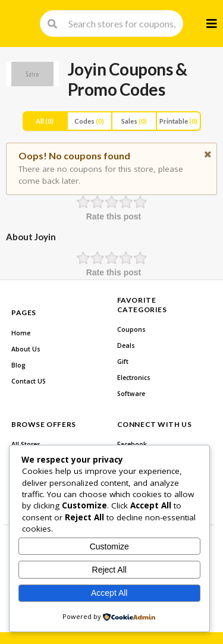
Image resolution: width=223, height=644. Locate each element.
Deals (126, 345)
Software (131, 394)
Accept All (109, 593)
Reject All (109, 570)
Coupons (131, 329)
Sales (134, 121)
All (45, 121)
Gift (123, 362)
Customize (109, 546)
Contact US (29, 381)
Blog (18, 365)
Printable (178, 121)
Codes (89, 121)
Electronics (134, 378)
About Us (26, 349)
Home (21, 333)
